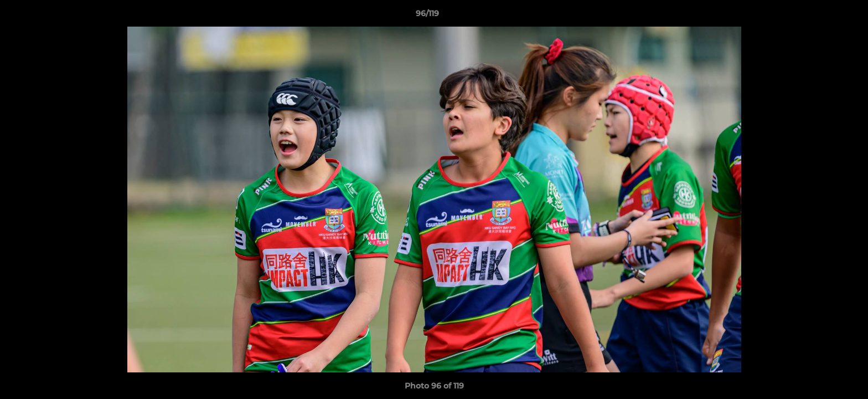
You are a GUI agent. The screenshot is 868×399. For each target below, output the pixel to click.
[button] (821, 16)
